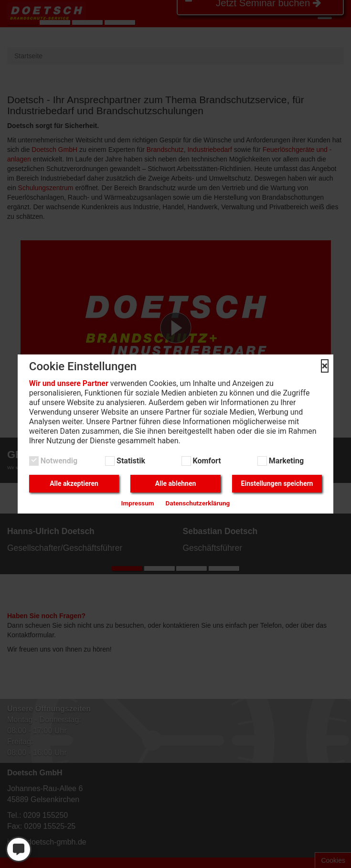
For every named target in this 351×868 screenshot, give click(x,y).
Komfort (206, 461)
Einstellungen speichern (277, 483)
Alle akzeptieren (74, 483)
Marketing (285, 461)
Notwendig (58, 461)
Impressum (138, 503)
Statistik (130, 461)
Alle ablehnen (176, 483)
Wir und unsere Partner (69, 383)
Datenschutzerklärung (198, 503)
